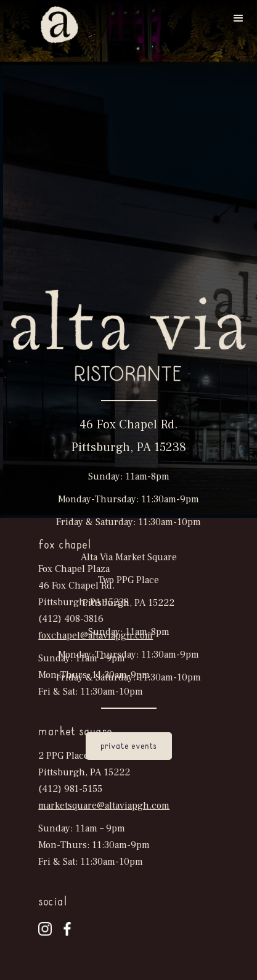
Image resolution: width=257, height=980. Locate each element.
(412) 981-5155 (70, 789)
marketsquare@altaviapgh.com (104, 806)
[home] (56, 25)
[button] (239, 18)
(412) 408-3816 (71, 619)
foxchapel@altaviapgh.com (96, 635)
